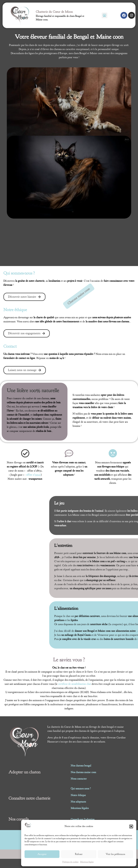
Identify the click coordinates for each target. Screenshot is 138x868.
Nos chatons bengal (81, 766)
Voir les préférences (115, 854)
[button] (131, 826)
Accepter (42, 854)
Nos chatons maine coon (83, 772)
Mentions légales (87, 862)
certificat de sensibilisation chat (75, 684)
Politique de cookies (70, 862)
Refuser (79, 854)
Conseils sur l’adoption (83, 819)
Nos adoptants (78, 802)
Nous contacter (79, 779)
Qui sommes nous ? (81, 789)
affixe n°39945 (33, 475)
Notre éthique (78, 795)
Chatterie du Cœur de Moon (54, 12)
